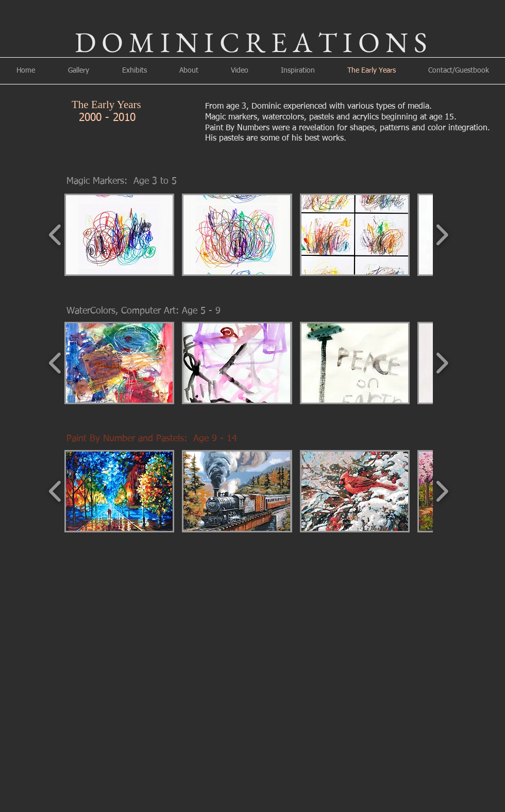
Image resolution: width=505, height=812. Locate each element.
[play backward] (55, 235)
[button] (119, 235)
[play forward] (442, 235)
